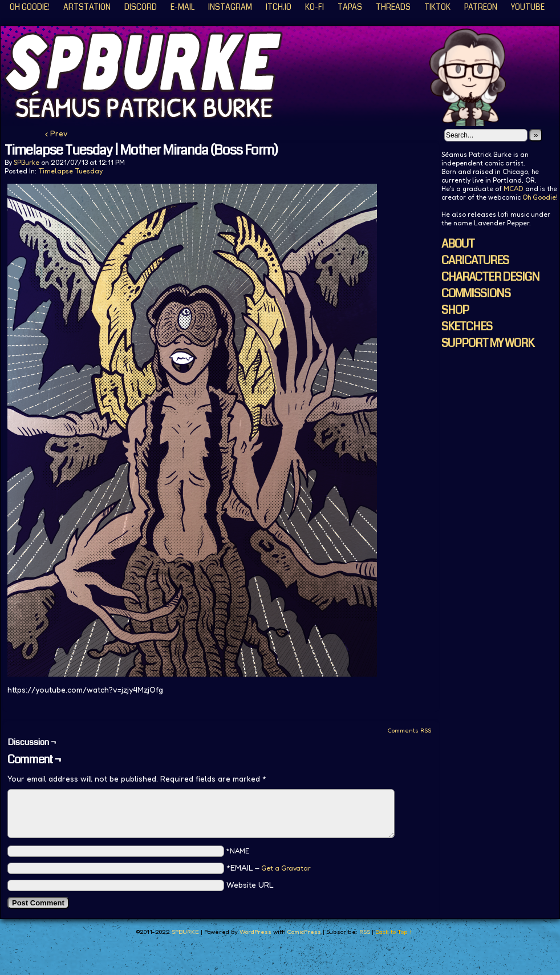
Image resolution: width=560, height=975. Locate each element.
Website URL (250, 885)
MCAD (514, 189)
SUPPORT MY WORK (488, 343)
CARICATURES (475, 260)
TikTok (437, 7)
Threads (393, 7)
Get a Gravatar (286, 868)
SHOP (455, 310)
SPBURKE (185, 932)
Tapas (350, 7)
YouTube (528, 7)
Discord (141, 7)
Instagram (230, 7)
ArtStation (87, 7)
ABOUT (458, 244)
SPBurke (27, 162)
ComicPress (304, 932)
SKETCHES (467, 327)
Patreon (481, 7)
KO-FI (315, 7)
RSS (365, 932)
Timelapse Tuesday (70, 171)
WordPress (255, 932)
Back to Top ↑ (394, 932)
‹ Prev (56, 133)
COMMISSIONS (476, 294)
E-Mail (182, 7)
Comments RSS (409, 730)
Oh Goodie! (30, 7)
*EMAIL (269, 867)
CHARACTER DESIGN (490, 277)
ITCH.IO (279, 7)
